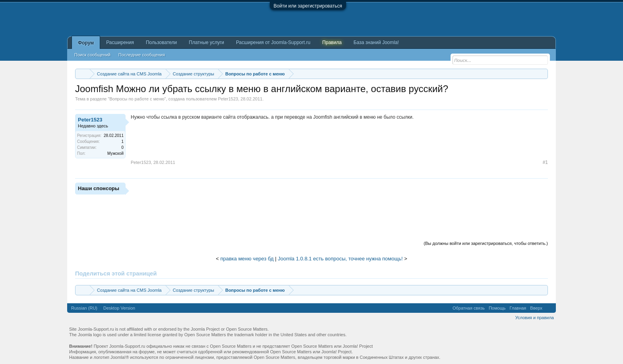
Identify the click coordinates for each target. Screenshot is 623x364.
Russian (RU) (84, 308)
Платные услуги (206, 42)
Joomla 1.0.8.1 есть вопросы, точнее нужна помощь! (340, 259)
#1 (545, 162)
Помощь (497, 308)
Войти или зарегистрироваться (308, 6)
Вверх (536, 308)
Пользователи (161, 42)
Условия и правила (535, 318)
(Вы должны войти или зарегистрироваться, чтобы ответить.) (486, 243)
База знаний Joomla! (376, 42)
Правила (332, 42)
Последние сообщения (142, 55)
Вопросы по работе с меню (137, 99)
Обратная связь (469, 308)
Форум (86, 43)
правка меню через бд (247, 259)
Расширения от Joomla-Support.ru (273, 42)
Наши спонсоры (99, 188)
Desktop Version (119, 308)
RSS (549, 308)
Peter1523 (228, 99)
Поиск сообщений (92, 55)
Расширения (120, 42)
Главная (518, 308)
